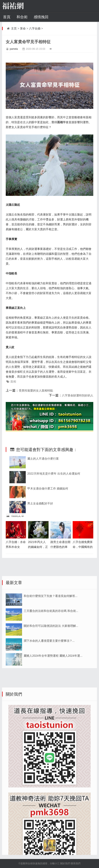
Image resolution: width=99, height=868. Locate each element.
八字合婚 (35, 28)
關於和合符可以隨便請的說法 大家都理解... (51, 690)
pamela (14, 49)
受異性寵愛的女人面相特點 (36, 391)
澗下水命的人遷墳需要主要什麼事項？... (49, 705)
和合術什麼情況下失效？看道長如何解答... (51, 660)
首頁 (7, 17)
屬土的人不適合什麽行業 (43, 509)
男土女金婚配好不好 (40, 554)
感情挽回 (41, 17)
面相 (13, 382)
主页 (14, 28)
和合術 (22, 17)
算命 (23, 28)
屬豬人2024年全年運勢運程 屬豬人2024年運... (53, 720)
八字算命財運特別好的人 (78, 395)
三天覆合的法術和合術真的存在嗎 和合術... (51, 675)
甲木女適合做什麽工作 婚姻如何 (48, 539)
